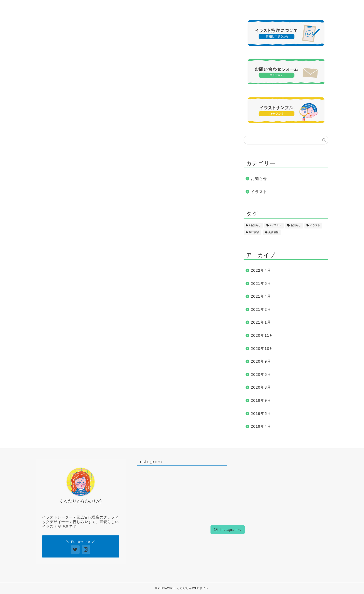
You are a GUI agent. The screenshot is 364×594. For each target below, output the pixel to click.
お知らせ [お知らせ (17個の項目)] (296, 226)
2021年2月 (261, 309)
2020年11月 (262, 335)
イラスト (259, 192)
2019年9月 (261, 400)
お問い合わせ (287, 6)
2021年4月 (261, 296)
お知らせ (259, 179)
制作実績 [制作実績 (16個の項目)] (254, 232)
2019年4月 (261, 426)
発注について (241, 6)
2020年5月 (261, 374)
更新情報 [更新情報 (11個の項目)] (273, 232)
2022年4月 (261, 270)
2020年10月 (262, 348)
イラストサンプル (150, 6)
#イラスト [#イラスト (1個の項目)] (276, 226)
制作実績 (196, 6)
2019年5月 (261, 413)
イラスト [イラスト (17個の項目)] (315, 226)
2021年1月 (261, 322)
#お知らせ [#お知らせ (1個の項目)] (255, 226)
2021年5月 (261, 283)
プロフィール (104, 6)
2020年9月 (261, 361)
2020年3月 (261, 387)
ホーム (59, 6)
